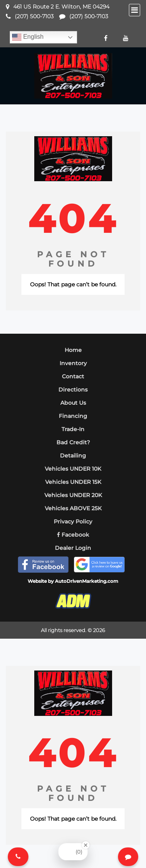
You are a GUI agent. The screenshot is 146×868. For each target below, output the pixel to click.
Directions (73, 390)
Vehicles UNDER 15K (73, 482)
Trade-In (73, 429)
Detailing (73, 456)
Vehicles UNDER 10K (73, 469)
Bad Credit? (73, 442)
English (28, 37)
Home (73, 350)
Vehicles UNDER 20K (73, 495)
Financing (73, 416)
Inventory (73, 363)
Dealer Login (73, 548)
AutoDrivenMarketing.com (87, 581)
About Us (73, 403)
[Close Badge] (86, 845)
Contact (73, 376)
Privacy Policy (73, 521)
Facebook (73, 535)
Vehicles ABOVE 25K (73, 508)
